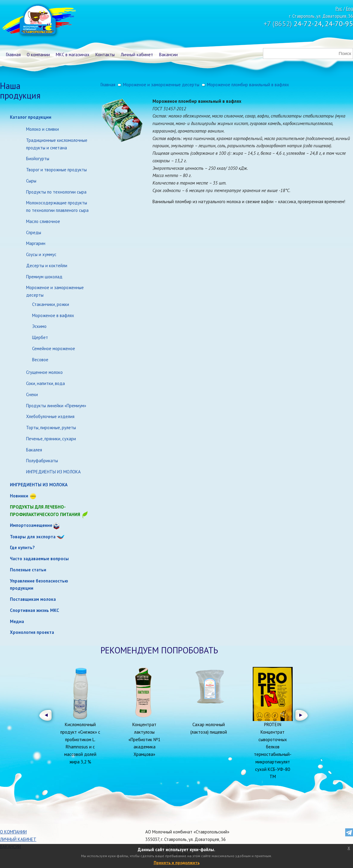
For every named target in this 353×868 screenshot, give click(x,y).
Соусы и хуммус (41, 254)
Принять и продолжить (177, 863)
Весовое (40, 360)
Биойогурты (38, 159)
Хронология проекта (32, 632)
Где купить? (22, 547)
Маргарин (36, 243)
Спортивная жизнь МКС (35, 610)
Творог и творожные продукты (56, 170)
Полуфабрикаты (42, 461)
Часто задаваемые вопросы (39, 559)
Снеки (32, 394)
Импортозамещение (31, 525)
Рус (339, 9)
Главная (13, 55)
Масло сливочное (43, 221)
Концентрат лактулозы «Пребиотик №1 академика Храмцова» (144, 739)
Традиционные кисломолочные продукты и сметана (57, 144)
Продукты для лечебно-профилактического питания (49, 511)
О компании (38, 55)
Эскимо (39, 326)
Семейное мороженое (54, 348)
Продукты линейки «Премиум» (56, 406)
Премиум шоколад (44, 277)
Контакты (105, 55)
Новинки (19, 496)
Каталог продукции (31, 117)
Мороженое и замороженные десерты (55, 291)
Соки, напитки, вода (45, 383)
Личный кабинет (137, 55)
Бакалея (34, 450)
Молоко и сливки (42, 129)
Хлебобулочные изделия (50, 416)
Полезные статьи (28, 570)
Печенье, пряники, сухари (51, 439)
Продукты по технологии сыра (56, 192)
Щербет (40, 337)
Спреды (34, 232)
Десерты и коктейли (47, 266)
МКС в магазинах (73, 55)
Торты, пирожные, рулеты (51, 428)
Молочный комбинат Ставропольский (39, 21)
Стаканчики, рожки (51, 304)
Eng (350, 9)
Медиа (17, 621)
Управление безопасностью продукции (39, 585)
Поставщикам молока (33, 599)
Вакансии (168, 55)
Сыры (31, 181)
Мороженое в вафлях (53, 315)
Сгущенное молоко (44, 372)
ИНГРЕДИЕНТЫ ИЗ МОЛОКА (53, 472)
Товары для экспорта (33, 537)
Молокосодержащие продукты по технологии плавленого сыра (57, 206)
